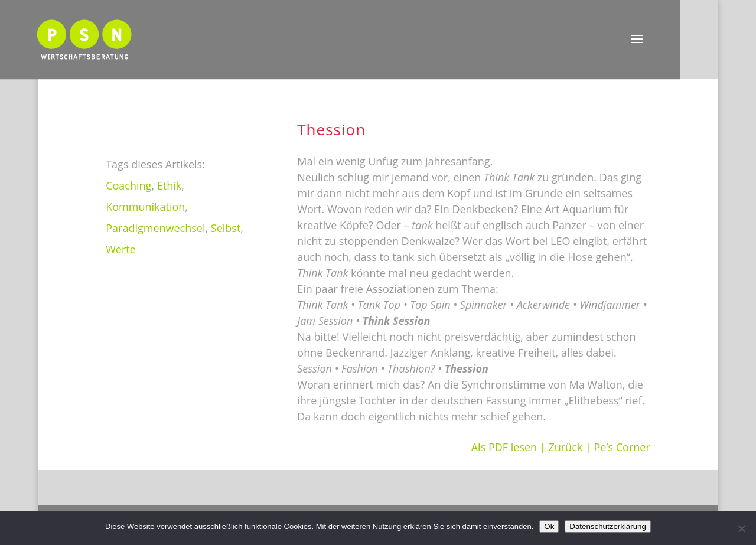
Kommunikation (145, 207)
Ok (549, 526)
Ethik (169, 185)
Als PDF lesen (504, 447)
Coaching (128, 185)
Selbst (226, 228)
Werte (121, 249)
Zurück (565, 447)
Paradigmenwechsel (155, 228)
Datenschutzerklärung (608, 526)
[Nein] (741, 528)
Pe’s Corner (622, 447)
